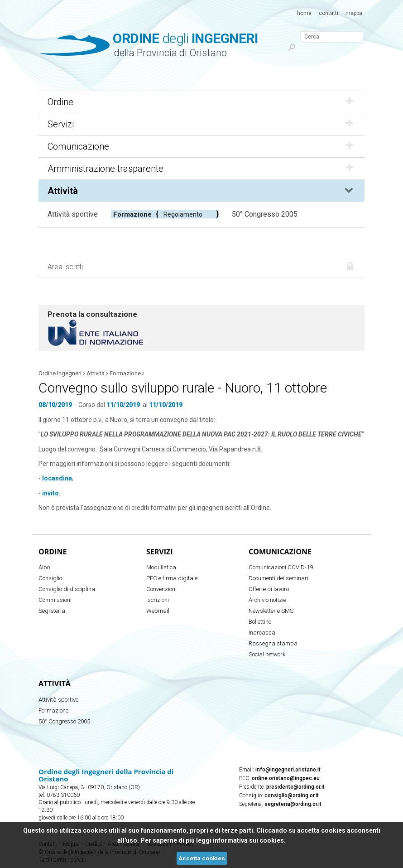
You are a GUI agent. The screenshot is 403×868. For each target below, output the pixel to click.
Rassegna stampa (273, 643)
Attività (201, 191)
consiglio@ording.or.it (292, 795)
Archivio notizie (267, 600)
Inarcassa (262, 633)
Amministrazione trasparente (201, 169)
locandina (57, 478)
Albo (44, 567)
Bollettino (260, 622)
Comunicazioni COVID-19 (281, 567)
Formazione (132, 214)
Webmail (158, 611)
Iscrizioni (158, 600)
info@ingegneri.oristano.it (288, 770)
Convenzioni (161, 589)
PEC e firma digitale (172, 578)
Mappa (354, 13)
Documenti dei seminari (278, 578)
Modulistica (161, 567)
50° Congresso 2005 (265, 214)
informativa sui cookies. (249, 840)
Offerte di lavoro (269, 589)
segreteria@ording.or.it (293, 804)
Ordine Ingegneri (60, 373)
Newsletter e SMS (271, 611)
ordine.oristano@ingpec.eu (286, 778)
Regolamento (183, 214)
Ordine (201, 102)
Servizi (201, 124)
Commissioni (55, 600)
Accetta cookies (202, 858)
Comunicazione (201, 146)
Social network (267, 654)
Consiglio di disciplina (67, 589)
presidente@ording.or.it (295, 787)
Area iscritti (65, 267)
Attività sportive (73, 214)
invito (50, 493)
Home (304, 13)
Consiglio (50, 578)
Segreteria (52, 611)
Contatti (329, 13)
